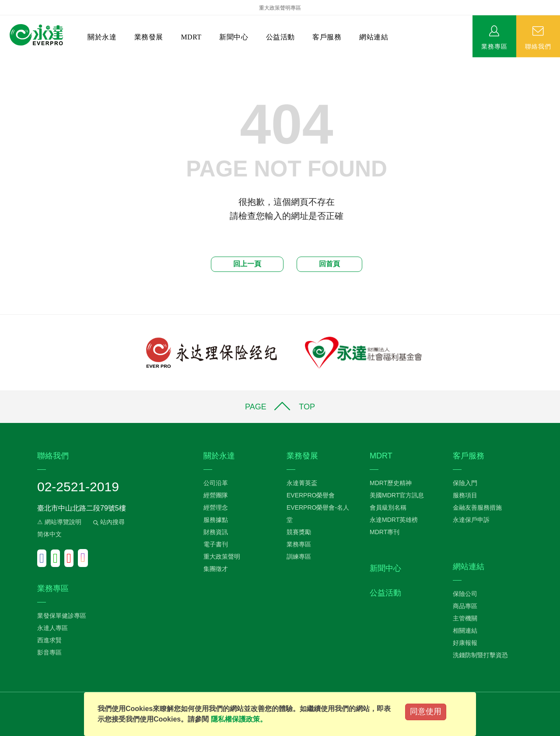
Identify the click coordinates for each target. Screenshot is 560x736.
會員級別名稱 (388, 507)
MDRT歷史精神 (391, 483)
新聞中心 (234, 37)
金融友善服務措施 (477, 507)
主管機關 (465, 618)
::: (3, 62)
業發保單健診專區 (62, 616)
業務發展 (149, 37)
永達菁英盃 (302, 483)
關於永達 (102, 37)
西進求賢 (49, 640)
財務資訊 (216, 532)
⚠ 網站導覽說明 (59, 522)
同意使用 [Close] (426, 711)
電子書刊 (216, 544)
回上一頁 (247, 264)
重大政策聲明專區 (280, 8)
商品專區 (465, 606)
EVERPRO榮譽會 (311, 495)
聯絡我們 (538, 46)
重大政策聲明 (222, 556)
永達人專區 (52, 628)
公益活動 (280, 37)
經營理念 (216, 507)
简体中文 (49, 534)
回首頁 (329, 264)
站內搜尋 (108, 522)
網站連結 (374, 37)
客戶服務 (327, 37)
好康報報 (465, 643)
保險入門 (465, 483)
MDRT (191, 37)
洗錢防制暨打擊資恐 (480, 655)
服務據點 (216, 520)
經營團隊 (216, 495)
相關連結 (465, 630)
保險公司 (465, 594)
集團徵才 (216, 569)
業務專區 (494, 46)
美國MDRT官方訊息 (397, 495)
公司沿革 (216, 483)
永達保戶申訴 (471, 520)
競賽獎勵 (299, 532)
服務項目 (465, 495)
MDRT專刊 (385, 532)
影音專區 (49, 652)
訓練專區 (299, 556)
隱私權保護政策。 (239, 719)
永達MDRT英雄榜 (394, 520)
